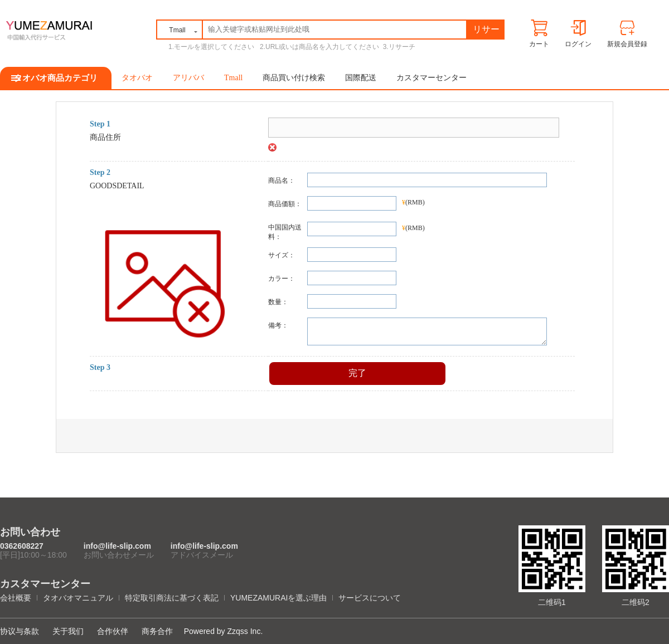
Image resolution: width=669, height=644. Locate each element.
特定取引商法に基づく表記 (172, 598)
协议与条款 (20, 631)
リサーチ (486, 31)
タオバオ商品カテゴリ (56, 78)
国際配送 (361, 78)
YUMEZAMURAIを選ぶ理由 (278, 598)
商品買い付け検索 (294, 78)
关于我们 (68, 631)
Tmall (233, 78)
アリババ (188, 78)
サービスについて (370, 598)
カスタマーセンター (432, 78)
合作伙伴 (113, 631)
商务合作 (157, 631)
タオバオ (137, 78)
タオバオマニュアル (78, 598)
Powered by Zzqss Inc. (224, 631)
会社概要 (16, 598)
